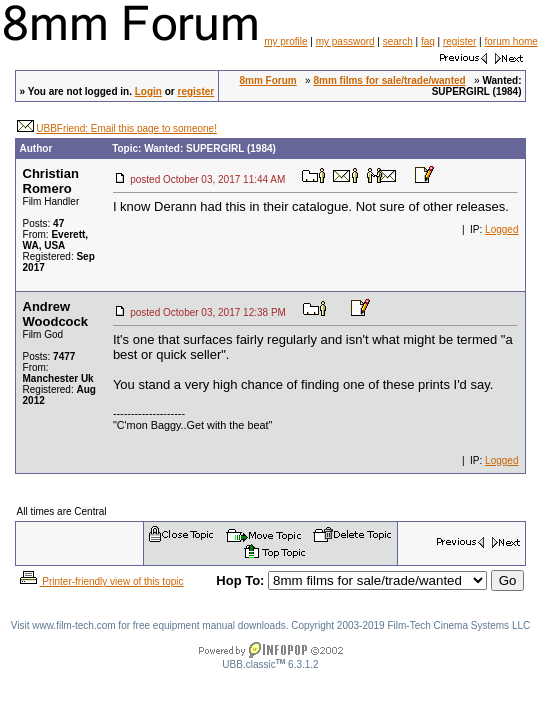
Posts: (44, 223)
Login (148, 91)
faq (428, 41)
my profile (285, 41)
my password (345, 41)
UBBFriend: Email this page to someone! (126, 128)
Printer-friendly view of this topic (100, 581)
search (398, 41)
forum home (510, 41)
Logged (501, 229)
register (459, 41)
